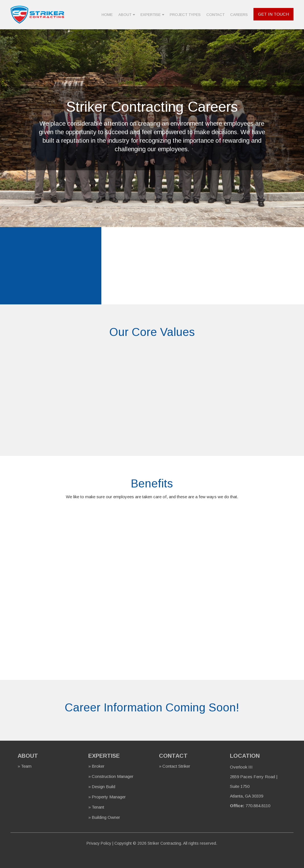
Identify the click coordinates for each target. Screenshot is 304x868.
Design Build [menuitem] (103, 787)
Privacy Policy (99, 843)
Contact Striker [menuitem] (176, 766)
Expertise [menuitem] (151, 15)
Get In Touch (273, 14)
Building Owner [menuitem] (106, 817)
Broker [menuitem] (98, 766)
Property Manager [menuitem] (109, 797)
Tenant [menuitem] (98, 807)
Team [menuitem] (26, 766)
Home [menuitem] (107, 15)
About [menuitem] (125, 15)
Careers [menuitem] (239, 15)
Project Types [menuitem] (185, 15)
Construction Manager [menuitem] (113, 776)
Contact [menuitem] (215, 15)
